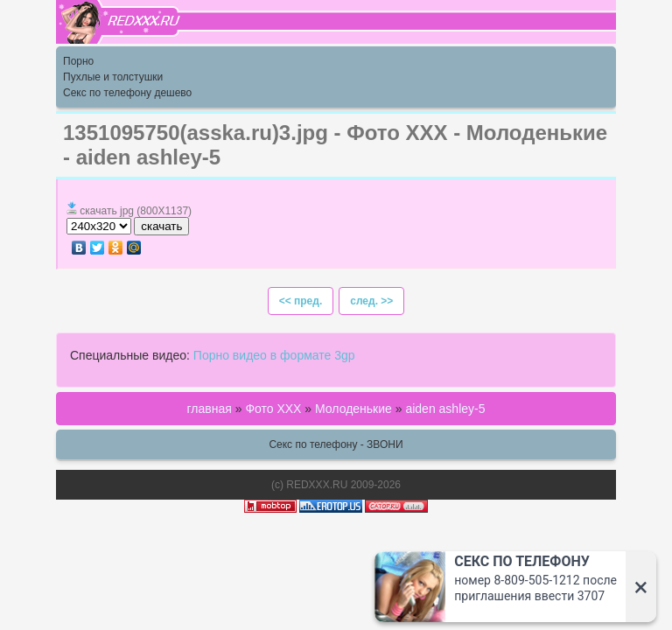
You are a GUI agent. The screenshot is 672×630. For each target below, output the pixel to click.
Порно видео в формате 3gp (274, 355)
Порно (78, 61)
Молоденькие (353, 409)
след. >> (371, 301)
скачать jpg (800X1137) (136, 211)
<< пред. (301, 301)
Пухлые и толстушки (113, 77)
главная (210, 409)
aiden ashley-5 (445, 409)
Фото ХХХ (273, 409)
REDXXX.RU (317, 485)
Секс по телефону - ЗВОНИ (336, 444)
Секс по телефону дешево (127, 93)
